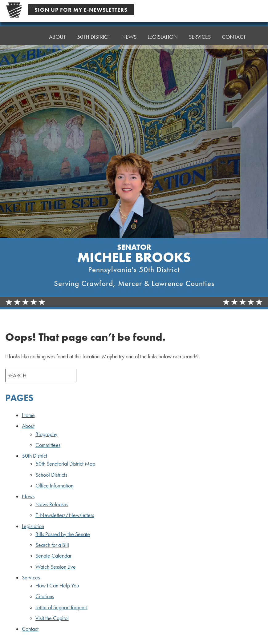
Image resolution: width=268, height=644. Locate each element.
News (28, 496)
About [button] (57, 37)
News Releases (52, 504)
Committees (48, 445)
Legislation (33, 526)
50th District (35, 456)
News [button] (129, 37)
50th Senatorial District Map (65, 464)
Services (31, 578)
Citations (45, 596)
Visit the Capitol (52, 618)
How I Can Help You (57, 586)
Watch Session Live (56, 567)
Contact (234, 37)
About (28, 426)
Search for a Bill (52, 545)
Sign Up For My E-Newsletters (81, 10)
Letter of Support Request (61, 607)
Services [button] (200, 37)
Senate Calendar (53, 556)
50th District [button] (94, 37)
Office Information (54, 486)
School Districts (51, 475)
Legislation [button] (163, 37)
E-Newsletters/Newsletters (65, 515)
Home (30, 37)
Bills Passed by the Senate (63, 534)
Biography (46, 434)
